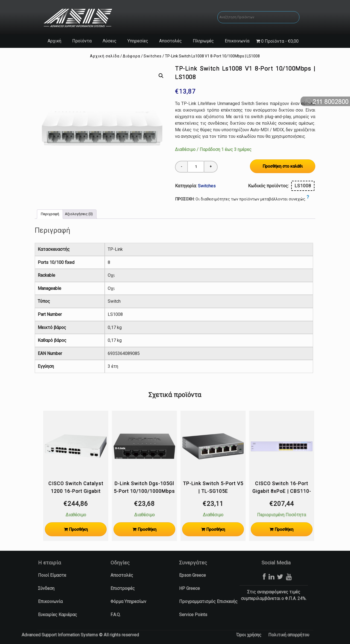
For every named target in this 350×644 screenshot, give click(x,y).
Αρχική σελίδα (105, 56)
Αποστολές (170, 41)
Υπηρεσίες (138, 41)
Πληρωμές (203, 41)
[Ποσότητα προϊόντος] (196, 167)
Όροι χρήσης (249, 635)
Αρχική (54, 41)
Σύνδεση (46, 588)
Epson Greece (192, 575)
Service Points (193, 615)
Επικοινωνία (237, 41)
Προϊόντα (82, 41)
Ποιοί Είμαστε (52, 575)
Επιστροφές (123, 588)
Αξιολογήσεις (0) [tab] (79, 214)
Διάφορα (132, 56)
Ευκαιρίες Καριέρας (58, 615)
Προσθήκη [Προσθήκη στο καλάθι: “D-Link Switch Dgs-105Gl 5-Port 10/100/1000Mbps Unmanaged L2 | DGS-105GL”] (147, 529)
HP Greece (189, 588)
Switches (153, 56)
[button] (161, 76)
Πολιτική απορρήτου (289, 635)
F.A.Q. (116, 615)
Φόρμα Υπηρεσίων (128, 601)
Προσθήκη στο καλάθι (283, 166)
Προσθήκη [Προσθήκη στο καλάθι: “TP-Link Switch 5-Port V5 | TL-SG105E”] (216, 529)
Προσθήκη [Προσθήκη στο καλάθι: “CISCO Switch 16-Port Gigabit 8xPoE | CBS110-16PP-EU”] (284, 529)
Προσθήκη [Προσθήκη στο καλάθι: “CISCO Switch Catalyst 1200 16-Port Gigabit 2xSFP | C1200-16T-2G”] (78, 529)
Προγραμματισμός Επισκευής (208, 601)
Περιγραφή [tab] (50, 214)
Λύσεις (110, 41)
